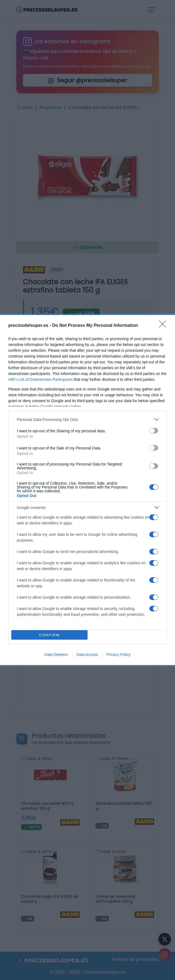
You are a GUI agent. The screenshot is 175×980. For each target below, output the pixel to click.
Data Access (87, 655)
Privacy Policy (119, 655)
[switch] (154, 431)
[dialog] (87, 490)
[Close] (164, 326)
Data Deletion (56, 655)
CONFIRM (50, 635)
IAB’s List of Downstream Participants (40, 379)
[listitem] (87, 419)
